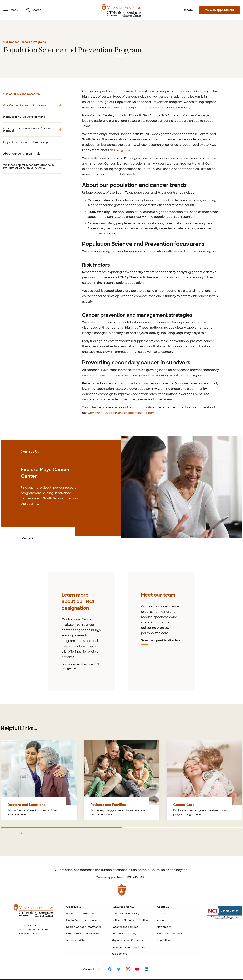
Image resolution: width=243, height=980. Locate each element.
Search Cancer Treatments (84, 908)
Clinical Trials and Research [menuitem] (21, 94)
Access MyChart (77, 921)
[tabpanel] (82, 621)
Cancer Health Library (125, 894)
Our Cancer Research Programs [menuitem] (33, 107)
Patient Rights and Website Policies (146, 970)
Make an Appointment (220, 10)
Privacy (171, 970)
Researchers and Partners (128, 928)
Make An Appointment (80, 894)
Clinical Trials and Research (83, 915)
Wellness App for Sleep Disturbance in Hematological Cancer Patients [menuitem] (28, 166)
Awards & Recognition (171, 915)
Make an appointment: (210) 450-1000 (122, 858)
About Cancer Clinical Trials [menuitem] (22, 154)
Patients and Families (125, 908)
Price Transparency (124, 915)
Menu (11, 10)
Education (163, 921)
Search (34, 10)
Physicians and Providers (127, 921)
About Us (163, 901)
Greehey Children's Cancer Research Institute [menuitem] (33, 131)
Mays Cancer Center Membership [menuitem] (26, 142)
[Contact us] (182, 487)
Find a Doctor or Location (82, 901)
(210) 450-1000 (29, 915)
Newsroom (164, 908)
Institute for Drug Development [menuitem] (24, 117)
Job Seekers (119, 935)
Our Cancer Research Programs (25, 42)
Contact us (30, 457)
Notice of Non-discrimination (130, 901)
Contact (162, 894)
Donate (188, 10)
